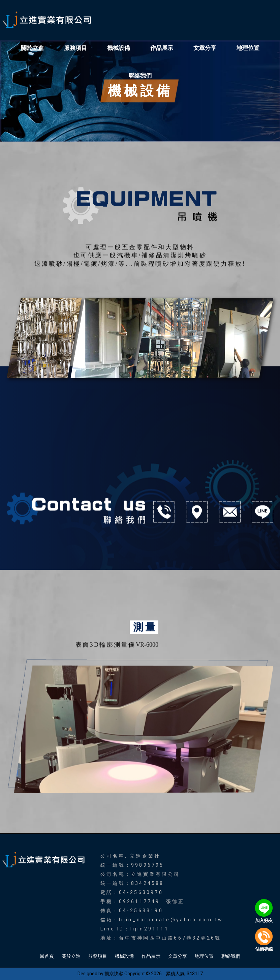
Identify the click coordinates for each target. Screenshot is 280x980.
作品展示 (162, 48)
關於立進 (32, 48)
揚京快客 (114, 974)
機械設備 (119, 48)
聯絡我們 (140, 76)
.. (164, 974)
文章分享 (205, 48)
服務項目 (75, 48)
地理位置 (248, 48)
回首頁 (47, 956)
